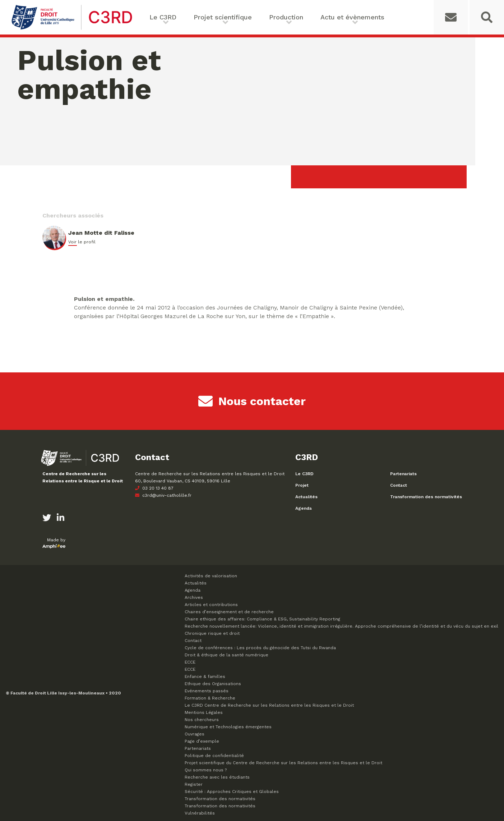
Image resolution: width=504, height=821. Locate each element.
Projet (302, 485)
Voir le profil (82, 242)
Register (194, 784)
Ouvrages (195, 734)
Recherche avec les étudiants (217, 777)
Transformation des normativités (426, 497)
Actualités (306, 497)
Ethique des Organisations (213, 684)
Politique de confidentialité (214, 756)
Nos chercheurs (202, 720)
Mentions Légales (204, 712)
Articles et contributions (211, 605)
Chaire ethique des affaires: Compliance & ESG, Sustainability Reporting (262, 619)
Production (286, 17)
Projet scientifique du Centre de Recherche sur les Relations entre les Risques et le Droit (283, 763)
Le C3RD (163, 17)
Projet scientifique (223, 17)
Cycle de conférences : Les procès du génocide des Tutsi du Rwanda (260, 648)
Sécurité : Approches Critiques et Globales (232, 792)
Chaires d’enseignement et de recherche (229, 612)
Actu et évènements (352, 17)
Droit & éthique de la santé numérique (226, 655)
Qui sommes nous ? (206, 770)
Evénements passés (207, 691)
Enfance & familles (205, 676)
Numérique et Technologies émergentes (228, 727)
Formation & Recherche (210, 698)
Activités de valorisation (211, 576)
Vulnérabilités (200, 813)
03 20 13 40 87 (154, 488)
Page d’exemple (202, 741)
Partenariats (403, 474)
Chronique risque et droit (212, 633)
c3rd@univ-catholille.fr (163, 495)
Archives (194, 597)
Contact (399, 485)
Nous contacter (252, 401)
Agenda (304, 508)
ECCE (190, 662)
